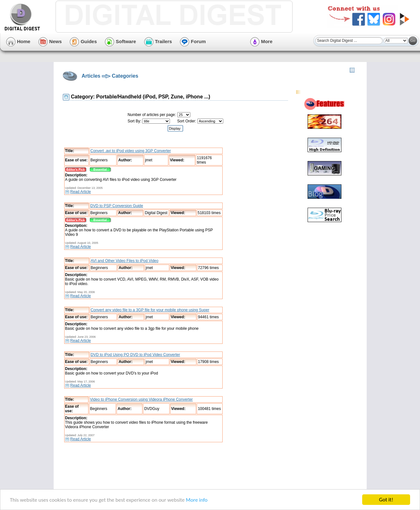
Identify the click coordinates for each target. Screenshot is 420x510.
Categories (125, 76)
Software (120, 41)
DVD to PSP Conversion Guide (117, 206)
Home (18, 41)
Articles (91, 76)
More (261, 41)
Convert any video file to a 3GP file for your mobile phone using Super (150, 310)
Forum (193, 41)
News (50, 41)
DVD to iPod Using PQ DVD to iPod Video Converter (135, 355)
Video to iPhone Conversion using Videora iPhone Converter (141, 399)
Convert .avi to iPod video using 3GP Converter (131, 151)
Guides (83, 41)
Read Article (81, 192)
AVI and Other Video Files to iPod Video (125, 261)
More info (197, 500)
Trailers (158, 41)
